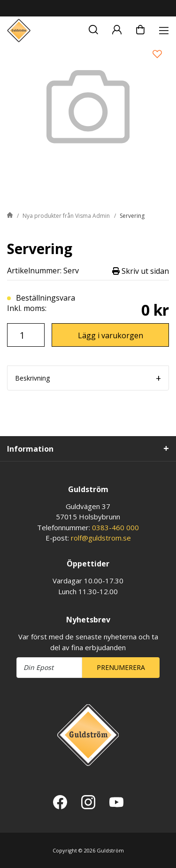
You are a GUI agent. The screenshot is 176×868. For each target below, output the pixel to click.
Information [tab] (30, 449)
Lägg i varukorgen (111, 335)
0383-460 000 (115, 527)
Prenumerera (121, 667)
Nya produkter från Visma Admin (66, 216)
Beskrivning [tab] (32, 378)
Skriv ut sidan (141, 271)
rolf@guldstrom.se (101, 538)
